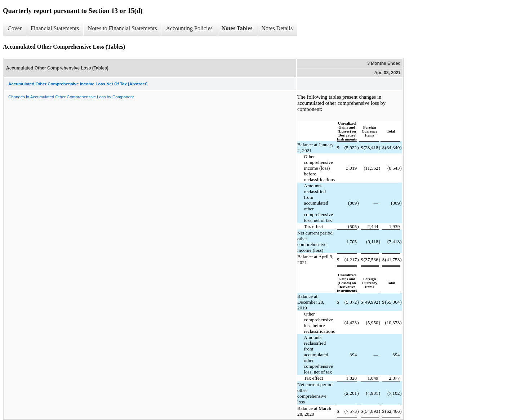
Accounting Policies (189, 28)
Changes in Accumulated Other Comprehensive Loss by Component (71, 97)
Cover (15, 28)
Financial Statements (55, 28)
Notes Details (277, 28)
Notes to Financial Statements (123, 28)
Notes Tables (237, 28)
